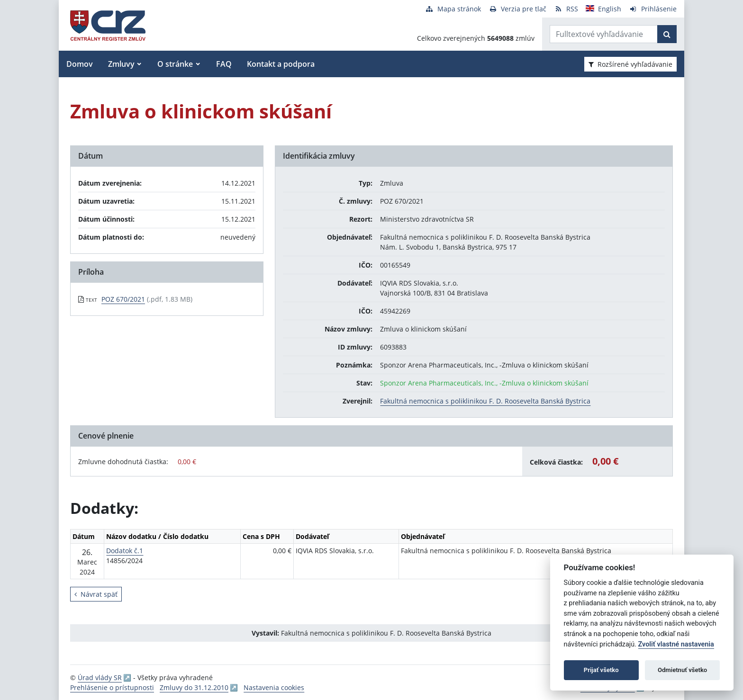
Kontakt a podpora (281, 64)
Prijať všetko (601, 670)
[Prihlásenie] (653, 9)
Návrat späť (96, 594)
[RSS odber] (566, 9)
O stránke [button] (175, 64)
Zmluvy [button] (121, 64)
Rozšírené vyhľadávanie (630, 64)
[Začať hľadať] (667, 34)
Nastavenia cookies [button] (274, 687)
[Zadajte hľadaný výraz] (604, 34)
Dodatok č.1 (125, 551)
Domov (80, 64)
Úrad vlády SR (100, 678)
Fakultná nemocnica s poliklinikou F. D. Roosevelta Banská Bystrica (485, 401)
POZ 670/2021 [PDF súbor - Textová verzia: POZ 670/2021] (123, 299)
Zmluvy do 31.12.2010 (194, 687)
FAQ (224, 64)
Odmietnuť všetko (682, 670)
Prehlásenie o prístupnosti (112, 687)
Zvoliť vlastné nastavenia (676, 644)
